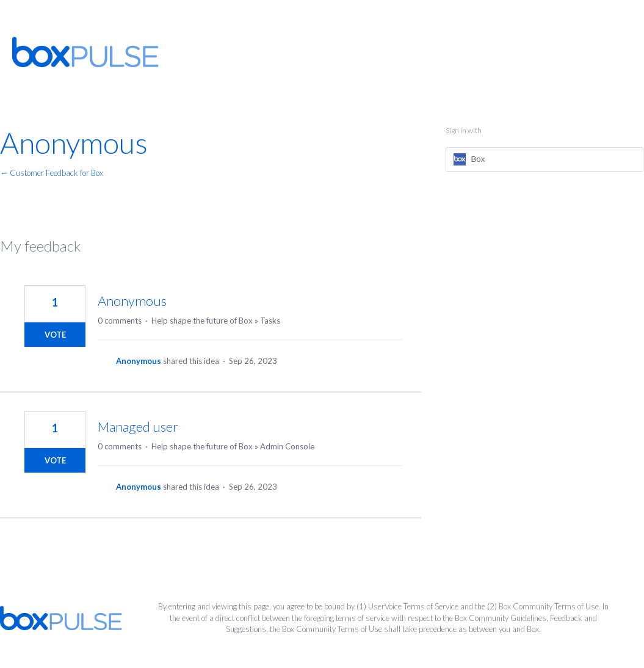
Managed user (138, 427)
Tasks (270, 321)
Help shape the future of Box (202, 321)
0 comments (120, 321)
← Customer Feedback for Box (52, 173)
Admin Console (287, 446)
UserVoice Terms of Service (413, 606)
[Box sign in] (545, 159)
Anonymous (132, 301)
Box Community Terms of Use (549, 606)
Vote (55, 335)
